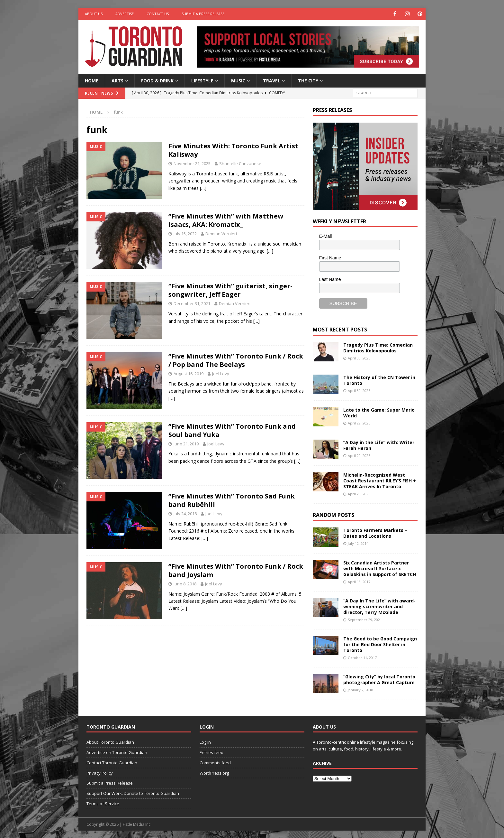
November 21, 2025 (192, 163)
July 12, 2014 (358, 543)
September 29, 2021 (365, 619)
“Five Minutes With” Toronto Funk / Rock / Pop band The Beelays (236, 360)
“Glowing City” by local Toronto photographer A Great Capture (379, 679)
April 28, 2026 (359, 493)
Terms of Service (103, 803)
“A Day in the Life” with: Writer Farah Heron (379, 445)
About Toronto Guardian (110, 742)
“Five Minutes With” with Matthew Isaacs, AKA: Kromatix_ (226, 220)
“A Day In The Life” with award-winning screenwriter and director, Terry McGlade (379, 606)
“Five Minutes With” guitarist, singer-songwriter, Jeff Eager (230, 290)
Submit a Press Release (203, 14)
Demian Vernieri (221, 233)
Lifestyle (202, 80)
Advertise (125, 14)
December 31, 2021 (192, 303)
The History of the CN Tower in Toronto (379, 380)
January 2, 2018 (360, 689)
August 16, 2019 (189, 373)
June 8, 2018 (185, 583)
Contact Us (158, 14)
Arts (117, 80)
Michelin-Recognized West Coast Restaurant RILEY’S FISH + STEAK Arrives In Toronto (380, 480)
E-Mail (326, 236)
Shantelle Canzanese (240, 163)
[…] (203, 187)
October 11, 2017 (362, 657)
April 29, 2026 (359, 422)
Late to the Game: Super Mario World (379, 412)
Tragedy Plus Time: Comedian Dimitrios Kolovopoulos (378, 347)
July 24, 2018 (185, 513)
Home (92, 80)
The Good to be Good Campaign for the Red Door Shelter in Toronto (380, 644)
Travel (272, 80)
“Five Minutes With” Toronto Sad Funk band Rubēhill (232, 500)
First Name (330, 257)
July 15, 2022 (185, 233)
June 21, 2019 (186, 443)
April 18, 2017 (359, 581)
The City (308, 80)
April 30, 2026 (359, 357)
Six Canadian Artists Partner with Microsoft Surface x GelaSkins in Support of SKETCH (380, 568)
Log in (205, 742)
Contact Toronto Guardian (112, 762)
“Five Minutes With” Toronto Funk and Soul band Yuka (232, 430)
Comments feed (215, 762)
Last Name (330, 279)
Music (238, 80)
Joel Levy (221, 373)
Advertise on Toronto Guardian (117, 752)
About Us (94, 14)
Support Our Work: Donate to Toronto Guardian (133, 793)
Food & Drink (157, 80)
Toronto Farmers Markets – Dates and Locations (375, 532)
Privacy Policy (100, 772)
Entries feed (212, 752)
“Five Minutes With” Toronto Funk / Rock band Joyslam (236, 570)
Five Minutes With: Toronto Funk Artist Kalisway (233, 150)
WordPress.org (214, 772)
